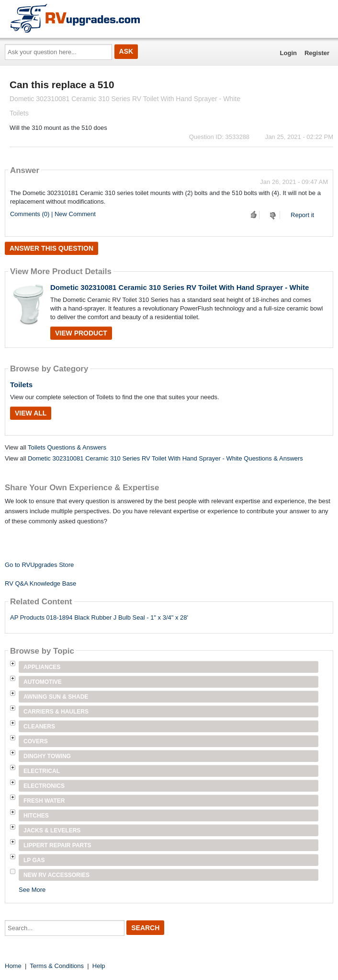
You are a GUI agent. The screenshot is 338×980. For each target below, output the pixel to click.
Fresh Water (44, 801)
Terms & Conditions (57, 966)
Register (317, 53)
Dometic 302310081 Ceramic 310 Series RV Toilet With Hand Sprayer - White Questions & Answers (165, 458)
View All (31, 413)
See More (32, 890)
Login (288, 53)
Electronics (44, 786)
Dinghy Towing (47, 756)
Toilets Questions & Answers (67, 447)
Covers (36, 741)
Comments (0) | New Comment (53, 214)
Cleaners (39, 726)
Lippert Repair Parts (57, 845)
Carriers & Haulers (56, 712)
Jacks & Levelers (52, 830)
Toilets (21, 385)
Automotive (43, 682)
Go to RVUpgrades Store (39, 565)
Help (99, 966)
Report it (302, 215)
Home (13, 966)
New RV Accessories (56, 875)
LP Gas (34, 860)
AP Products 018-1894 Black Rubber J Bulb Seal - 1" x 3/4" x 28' (99, 617)
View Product (81, 333)
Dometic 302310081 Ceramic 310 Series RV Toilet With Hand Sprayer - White (180, 287)
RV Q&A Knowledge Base (40, 583)
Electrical (42, 771)
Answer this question (51, 248)
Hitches (36, 816)
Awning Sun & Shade (56, 697)
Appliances (42, 667)
